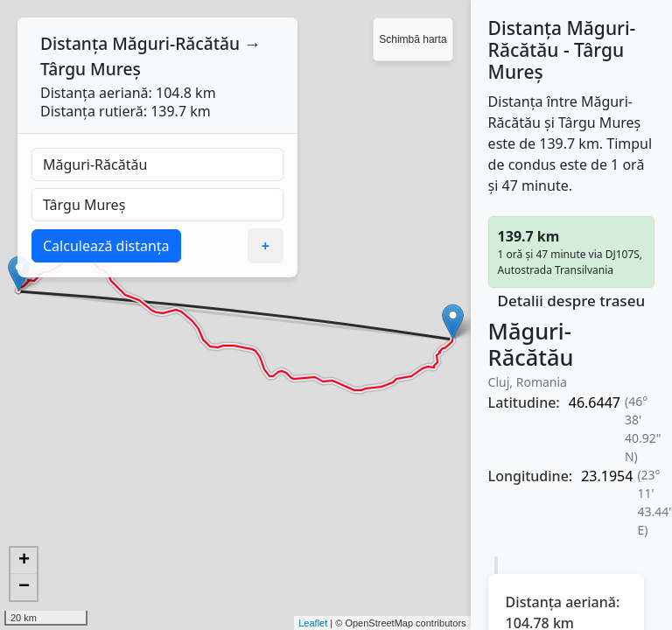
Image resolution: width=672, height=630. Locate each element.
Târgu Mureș (91, 69)
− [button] (24, 587)
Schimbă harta (413, 39)
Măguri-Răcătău (176, 43)
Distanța (74, 43)
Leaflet (313, 623)
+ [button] (24, 561)
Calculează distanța (106, 246)
